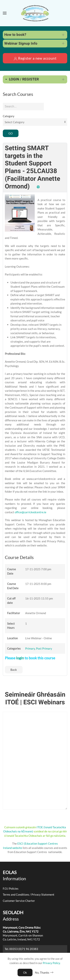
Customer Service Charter (19, 901)
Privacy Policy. (52, 963)
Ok (25, 972)
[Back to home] (35, 13)
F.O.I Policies (11, 888)
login (20, 658)
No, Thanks (42, 972)
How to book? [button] (15, 35)
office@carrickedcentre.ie (31, 512)
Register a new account (35, 58)
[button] (5, 13)
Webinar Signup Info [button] (21, 44)
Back (14, 670)
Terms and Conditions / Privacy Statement (29, 894)
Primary (30, 648)
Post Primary (44, 648)
